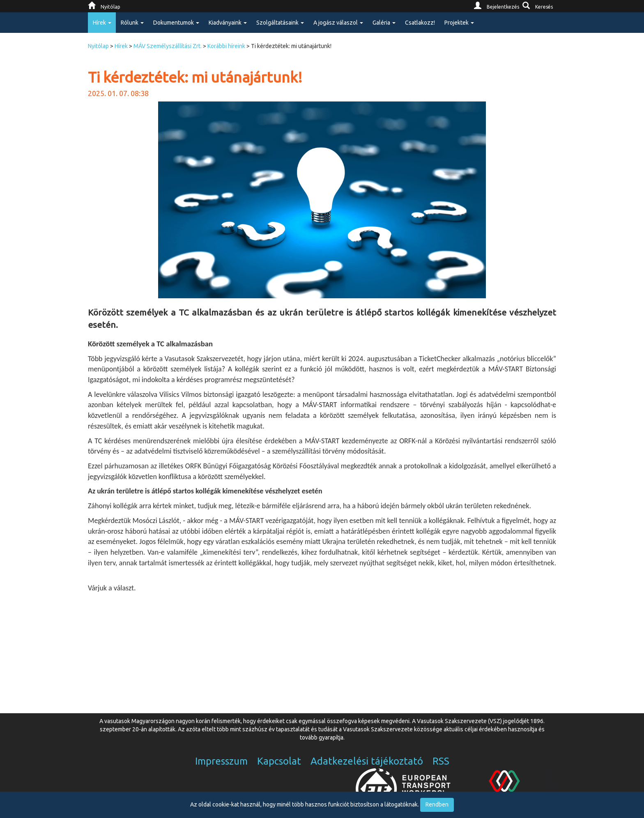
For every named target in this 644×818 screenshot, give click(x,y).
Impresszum (221, 761)
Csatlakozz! (420, 23)
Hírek (121, 46)
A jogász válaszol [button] (338, 23)
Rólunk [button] (132, 23)
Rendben (437, 804)
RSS (441, 761)
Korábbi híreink (226, 46)
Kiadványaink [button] (228, 23)
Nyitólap (98, 46)
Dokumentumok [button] (176, 23)
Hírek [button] (102, 23)
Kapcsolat (279, 761)
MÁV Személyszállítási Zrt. (168, 46)
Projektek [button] (459, 23)
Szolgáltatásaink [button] (280, 23)
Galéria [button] (384, 23)
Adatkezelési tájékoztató (367, 761)
